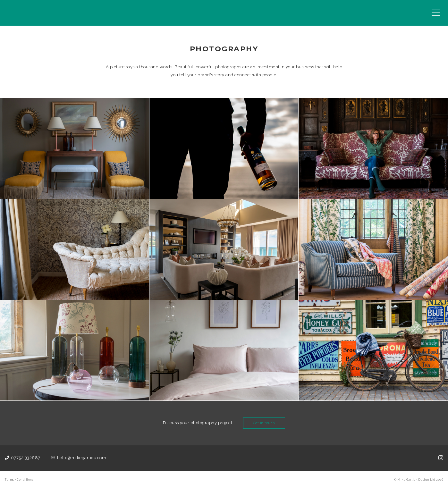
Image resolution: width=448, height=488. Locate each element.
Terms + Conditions (19, 480)
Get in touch (264, 423)
